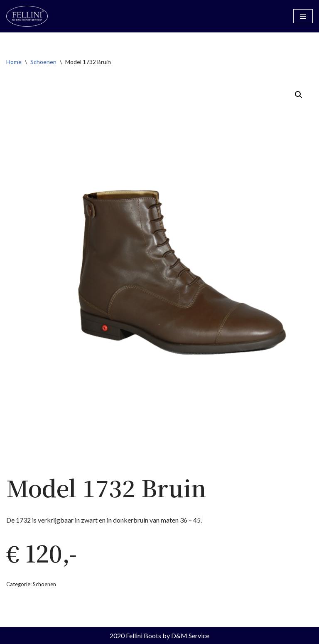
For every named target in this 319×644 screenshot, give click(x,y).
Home (14, 62)
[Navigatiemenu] (303, 16)
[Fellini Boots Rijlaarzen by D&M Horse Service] (27, 16)
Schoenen (43, 62)
